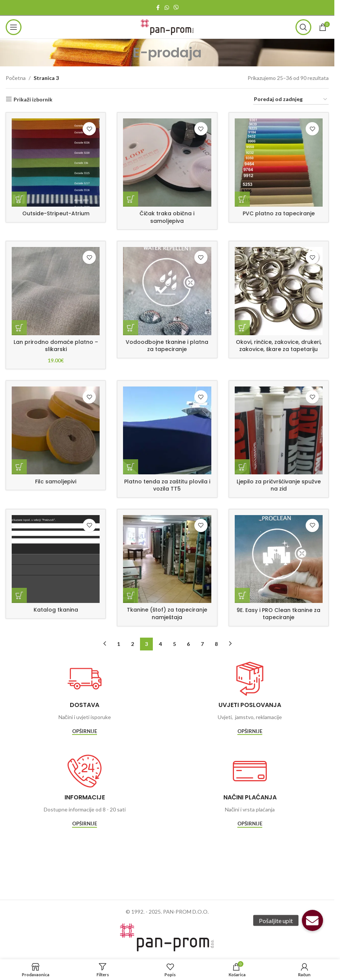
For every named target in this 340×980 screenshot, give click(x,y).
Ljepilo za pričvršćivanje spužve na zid (279, 485)
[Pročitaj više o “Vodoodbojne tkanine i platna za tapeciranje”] (131, 328)
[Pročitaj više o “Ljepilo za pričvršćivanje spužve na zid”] (242, 467)
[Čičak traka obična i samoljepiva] (167, 162)
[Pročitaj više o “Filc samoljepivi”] (19, 467)
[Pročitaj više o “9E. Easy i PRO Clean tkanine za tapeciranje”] (242, 595)
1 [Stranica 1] (118, 644)
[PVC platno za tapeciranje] (279, 162)
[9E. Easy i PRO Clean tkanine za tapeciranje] (279, 559)
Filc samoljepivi (56, 482)
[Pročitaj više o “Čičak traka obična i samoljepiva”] (131, 199)
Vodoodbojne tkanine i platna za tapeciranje (167, 346)
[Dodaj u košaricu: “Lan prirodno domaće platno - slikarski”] (19, 328)
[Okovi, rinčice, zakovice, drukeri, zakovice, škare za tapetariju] (279, 291)
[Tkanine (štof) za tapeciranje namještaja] (167, 559)
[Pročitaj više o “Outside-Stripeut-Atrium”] (19, 199)
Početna (16, 78)
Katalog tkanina (56, 610)
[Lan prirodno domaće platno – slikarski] (56, 291)
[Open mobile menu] (14, 27)
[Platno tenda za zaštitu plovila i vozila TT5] (167, 430)
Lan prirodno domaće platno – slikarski (56, 346)
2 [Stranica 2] (132, 644)
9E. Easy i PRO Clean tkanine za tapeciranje (278, 614)
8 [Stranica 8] (216, 644)
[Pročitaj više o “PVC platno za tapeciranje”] (242, 199)
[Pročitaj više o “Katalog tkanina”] (19, 595)
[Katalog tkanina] (56, 559)
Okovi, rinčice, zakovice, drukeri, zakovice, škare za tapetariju (279, 346)
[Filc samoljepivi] (56, 430)
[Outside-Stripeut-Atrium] (56, 162)
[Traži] (303, 27)
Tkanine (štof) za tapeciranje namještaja (167, 613)
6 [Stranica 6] (188, 644)
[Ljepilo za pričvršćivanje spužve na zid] (279, 430)
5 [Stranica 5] (174, 644)
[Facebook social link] (158, 8)
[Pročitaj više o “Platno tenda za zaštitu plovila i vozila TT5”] (131, 467)
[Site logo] (167, 27)
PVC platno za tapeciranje (279, 213)
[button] (312, 920)
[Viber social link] (176, 8)
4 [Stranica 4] (160, 644)
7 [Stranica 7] (202, 644)
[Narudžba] (291, 100)
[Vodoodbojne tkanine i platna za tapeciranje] (167, 291)
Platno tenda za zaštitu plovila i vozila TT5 (167, 485)
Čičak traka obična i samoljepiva (167, 217)
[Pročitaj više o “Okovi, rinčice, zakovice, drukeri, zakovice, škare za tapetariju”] (242, 328)
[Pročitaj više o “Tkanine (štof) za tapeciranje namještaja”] (131, 595)
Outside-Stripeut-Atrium (56, 213)
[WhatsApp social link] (167, 8)
